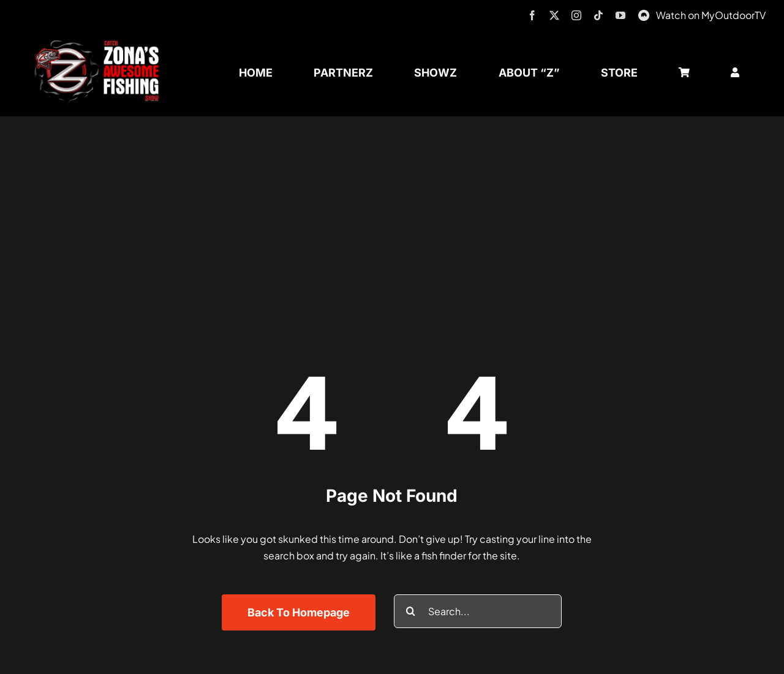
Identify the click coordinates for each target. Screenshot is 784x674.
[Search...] (478, 611)
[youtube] (620, 15)
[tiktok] (598, 15)
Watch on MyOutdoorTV (711, 15)
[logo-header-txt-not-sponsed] (100, 44)
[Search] (411, 611)
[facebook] (532, 15)
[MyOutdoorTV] (644, 14)
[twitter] (554, 15)
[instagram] (576, 15)
